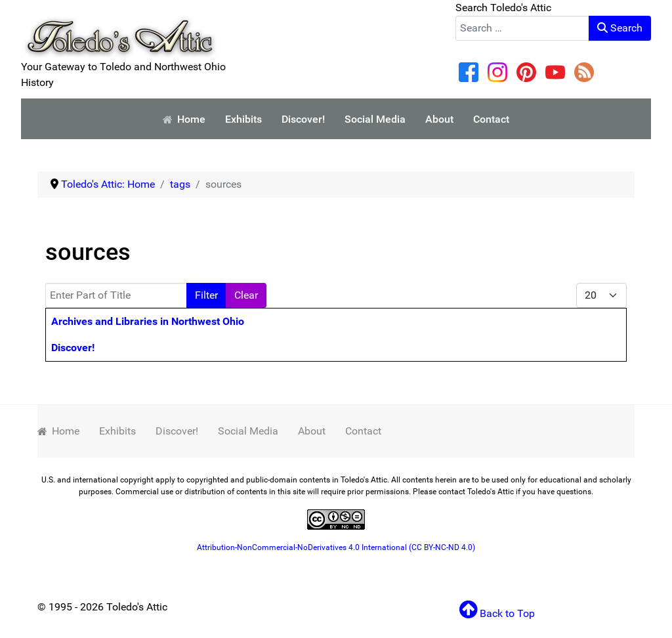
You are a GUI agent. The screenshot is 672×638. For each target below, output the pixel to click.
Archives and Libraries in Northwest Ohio (148, 321)
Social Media (248, 431)
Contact (363, 431)
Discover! (73, 348)
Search (620, 28)
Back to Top (497, 613)
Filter (206, 295)
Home (58, 431)
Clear (246, 295)
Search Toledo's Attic (503, 8)
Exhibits (117, 431)
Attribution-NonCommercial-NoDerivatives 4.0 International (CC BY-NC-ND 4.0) (336, 547)
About (312, 431)
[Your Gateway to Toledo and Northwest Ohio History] (119, 29)
